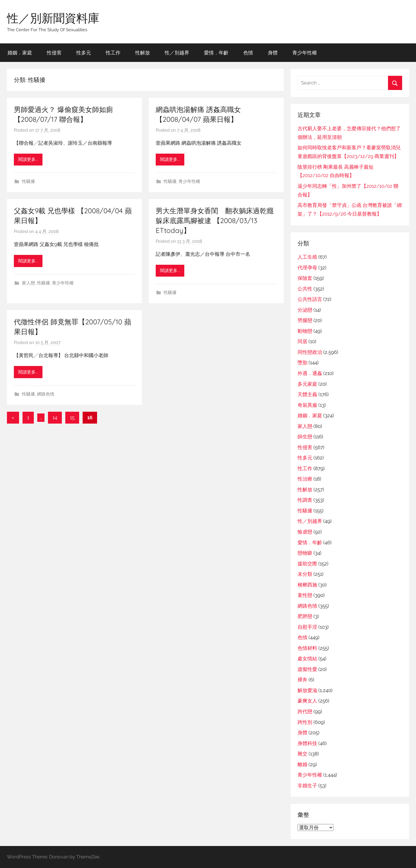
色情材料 (307, 648)
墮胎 (302, 363)
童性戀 (305, 595)
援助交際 (307, 564)
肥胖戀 (305, 616)
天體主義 (307, 394)
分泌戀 (305, 310)
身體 (273, 53)
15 (72, 418)
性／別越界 (177, 53)
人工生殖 (307, 257)
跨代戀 (305, 711)
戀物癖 (305, 553)
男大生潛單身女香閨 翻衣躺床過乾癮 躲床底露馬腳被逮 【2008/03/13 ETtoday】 (218, 220)
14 (55, 418)
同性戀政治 (310, 352)
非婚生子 (307, 786)
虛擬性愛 (307, 669)
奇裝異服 (307, 405)
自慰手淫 (307, 627)
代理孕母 (307, 268)
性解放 (143, 53)
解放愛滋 (307, 690)
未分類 (305, 574)
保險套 (305, 278)
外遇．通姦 (310, 373)
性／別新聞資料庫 (53, 18)
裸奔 (302, 680)
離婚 (302, 764)
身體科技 (307, 743)
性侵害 (54, 53)
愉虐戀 (305, 532)
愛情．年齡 (216, 53)
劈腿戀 (305, 320)
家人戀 (28, 283)
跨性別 (305, 722)
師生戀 (305, 437)
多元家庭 (307, 384)
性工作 (113, 53)
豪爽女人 (307, 701)
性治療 (305, 479)
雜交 (302, 754)
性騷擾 (28, 181)
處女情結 (307, 659)
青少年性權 (305, 53)
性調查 (305, 500)
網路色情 (46, 394)
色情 (248, 53)
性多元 (84, 53)
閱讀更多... (28, 159)
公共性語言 (310, 299)
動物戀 (305, 331)
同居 (302, 341)
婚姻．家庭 (20, 53)
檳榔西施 (307, 585)
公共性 (305, 289)
